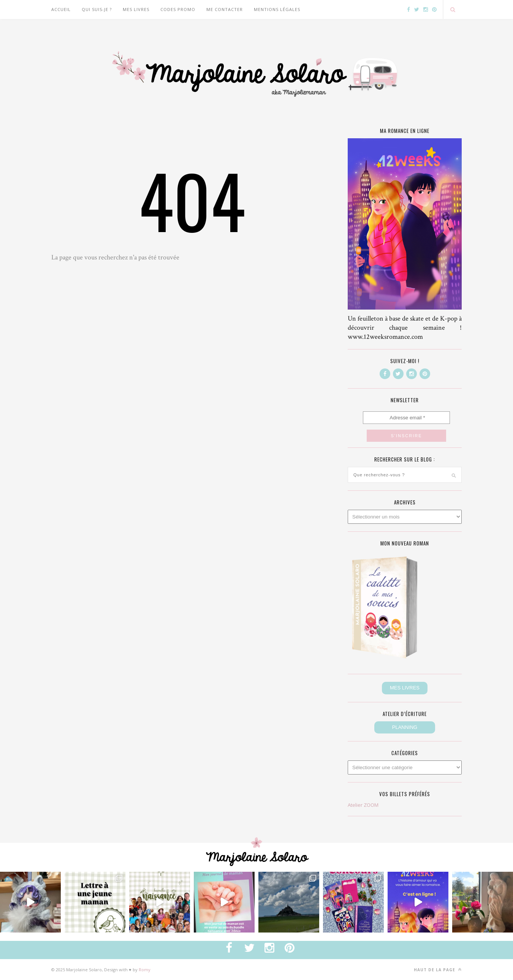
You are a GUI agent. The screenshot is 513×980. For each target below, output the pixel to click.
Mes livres (136, 9)
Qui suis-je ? (97, 9)
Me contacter (225, 9)
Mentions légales (277, 9)
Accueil (61, 9)
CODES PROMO (178, 9)
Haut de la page (438, 970)
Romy (145, 970)
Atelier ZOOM (363, 805)
